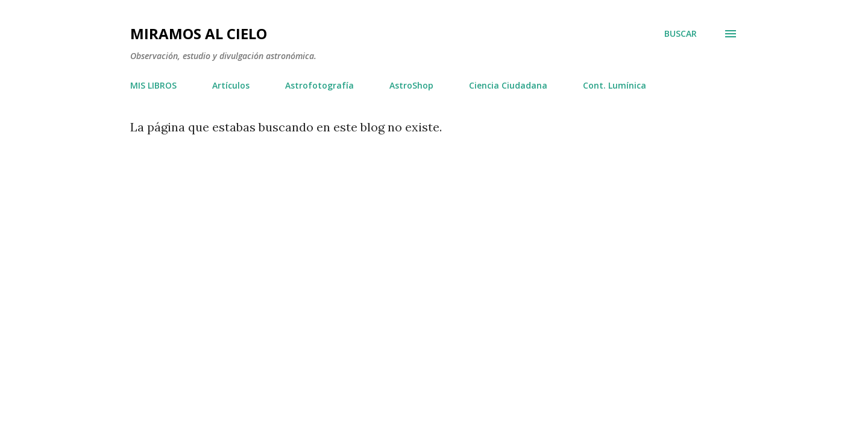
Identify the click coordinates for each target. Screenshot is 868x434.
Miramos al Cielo (199, 33)
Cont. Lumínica (615, 85)
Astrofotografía (319, 85)
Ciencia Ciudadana (508, 85)
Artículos (231, 85)
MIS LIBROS (153, 85)
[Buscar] (681, 34)
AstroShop (411, 85)
